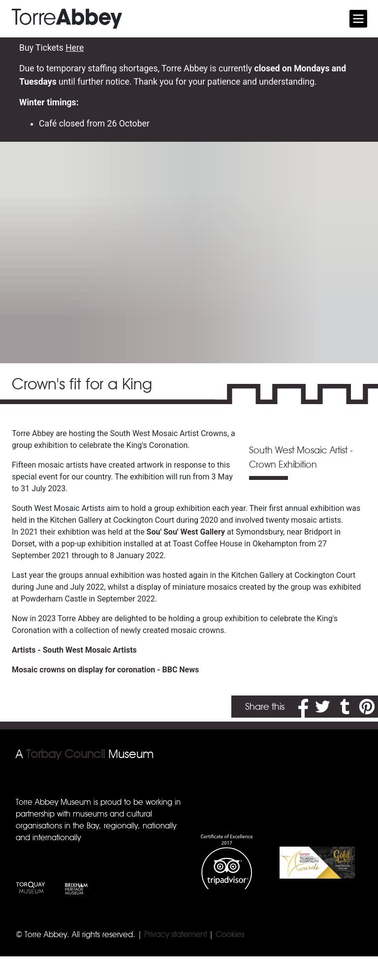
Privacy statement (175, 934)
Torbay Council (65, 754)
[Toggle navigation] (358, 19)
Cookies (230, 934)
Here (75, 48)
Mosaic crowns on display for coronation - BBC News (105, 670)
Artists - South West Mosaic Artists (74, 650)
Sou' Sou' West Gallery (186, 532)
